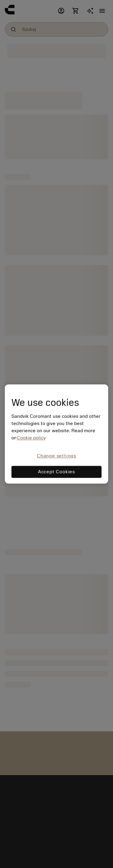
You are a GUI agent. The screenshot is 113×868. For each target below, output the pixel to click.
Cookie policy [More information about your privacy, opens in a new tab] (31, 438)
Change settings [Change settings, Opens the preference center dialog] (56, 456)
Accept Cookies (56, 472)
